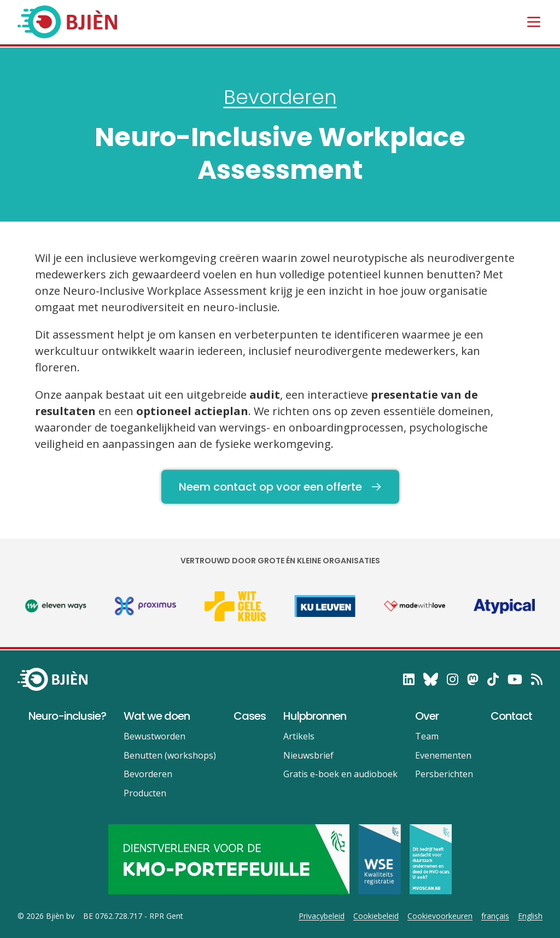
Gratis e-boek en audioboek (340, 774)
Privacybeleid (322, 916)
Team (427, 736)
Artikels (299, 736)
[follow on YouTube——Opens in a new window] (515, 679)
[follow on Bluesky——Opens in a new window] (431, 679)
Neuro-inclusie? (67, 716)
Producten (145, 793)
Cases (250, 716)
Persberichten (444, 774)
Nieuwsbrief (308, 755)
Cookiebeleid (376, 916)
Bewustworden (154, 736)
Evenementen (443, 755)
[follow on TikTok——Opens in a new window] (493, 679)
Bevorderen (280, 97)
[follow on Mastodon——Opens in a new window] (473, 679)
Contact (511, 716)
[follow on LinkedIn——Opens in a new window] (409, 679)
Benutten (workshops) (170, 755)
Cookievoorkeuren (440, 916)
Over (427, 716)
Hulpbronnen (315, 716)
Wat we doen (157, 716)
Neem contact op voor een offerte (280, 487)
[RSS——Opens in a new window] (537, 679)
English (530, 916)
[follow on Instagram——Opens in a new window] (453, 679)
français (495, 916)
